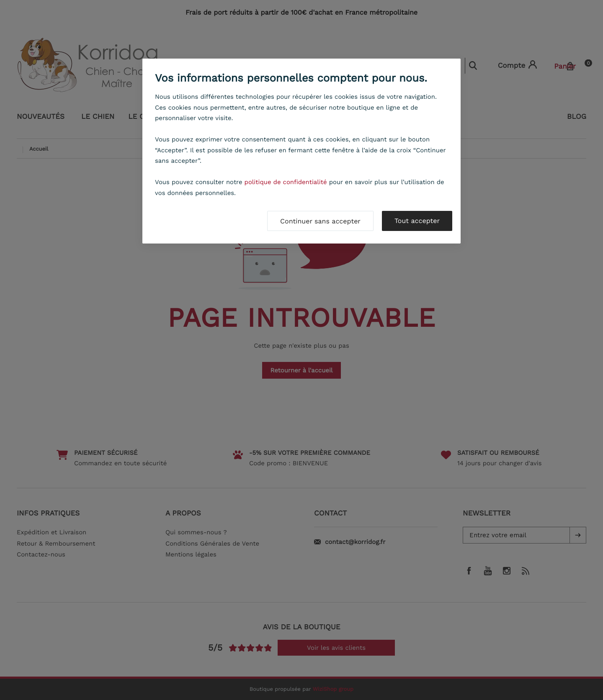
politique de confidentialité (286, 182)
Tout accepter (417, 221)
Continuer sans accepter (320, 221)
